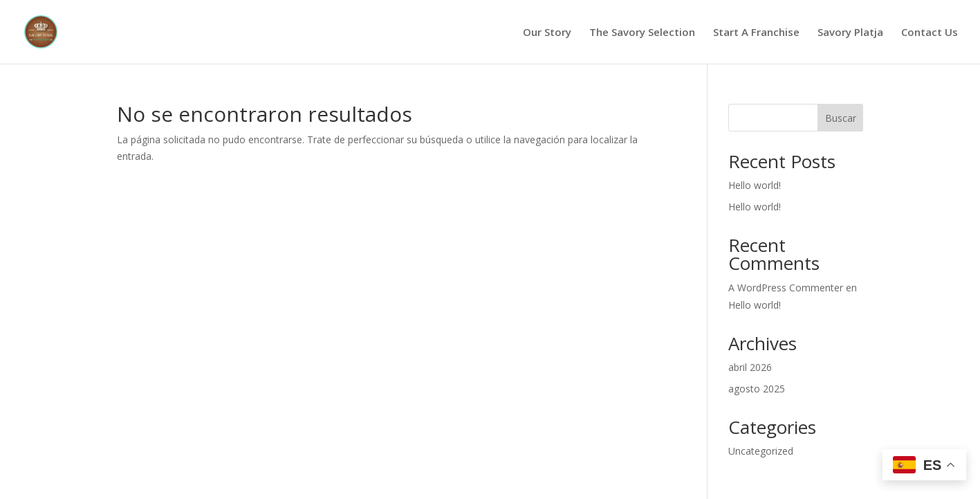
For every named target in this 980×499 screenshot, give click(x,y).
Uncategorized (761, 451)
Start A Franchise (756, 33)
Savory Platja (850, 33)
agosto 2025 (757, 389)
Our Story (547, 33)
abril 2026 (750, 367)
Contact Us (930, 33)
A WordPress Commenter (786, 288)
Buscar (841, 118)
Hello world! (755, 185)
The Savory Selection (642, 33)
